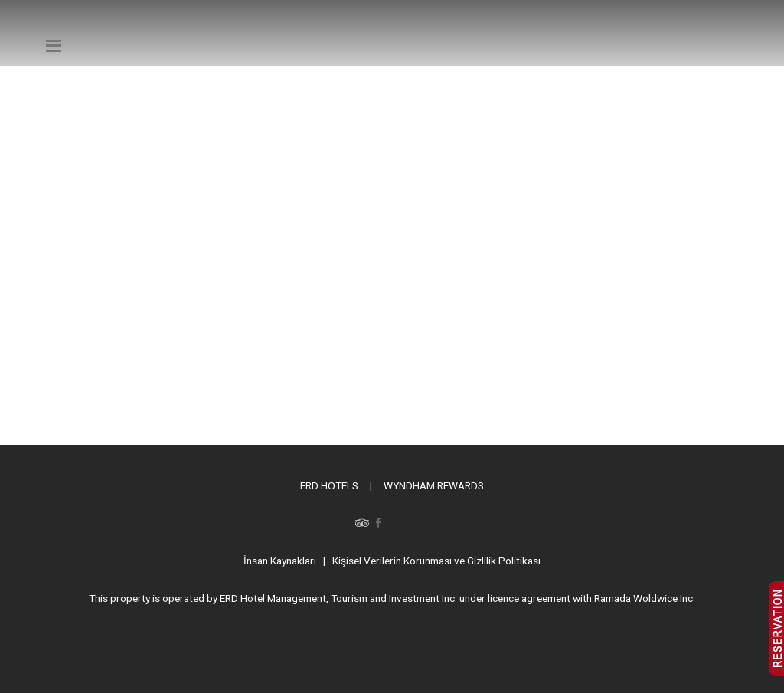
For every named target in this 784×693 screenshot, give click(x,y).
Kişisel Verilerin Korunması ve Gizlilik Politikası (436, 561)
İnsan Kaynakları (280, 561)
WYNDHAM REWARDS (434, 485)
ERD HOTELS (329, 485)
